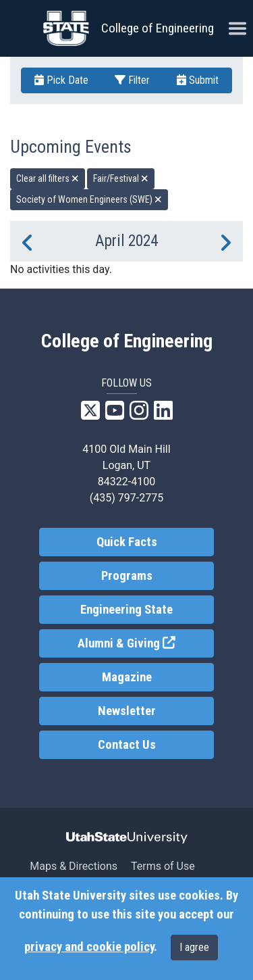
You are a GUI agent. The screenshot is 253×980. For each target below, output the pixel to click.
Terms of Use (163, 866)
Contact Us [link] (127, 745)
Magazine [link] (127, 677)
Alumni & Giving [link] (146, 642)
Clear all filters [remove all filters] (48, 178)
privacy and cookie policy (89, 947)
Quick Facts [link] (127, 542)
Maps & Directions (74, 866)
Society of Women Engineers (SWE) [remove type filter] (89, 199)
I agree (194, 947)
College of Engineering (158, 28)
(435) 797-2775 (126, 498)
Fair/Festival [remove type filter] (121, 178)
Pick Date (61, 80)
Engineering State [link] (126, 610)
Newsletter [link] (127, 711)
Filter (132, 80)
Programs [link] (127, 576)
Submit (198, 80)
